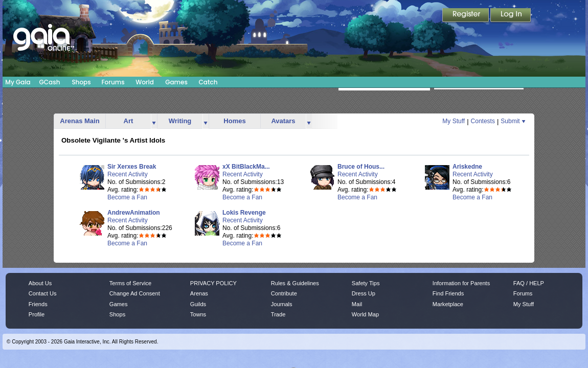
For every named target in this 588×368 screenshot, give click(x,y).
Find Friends (448, 293)
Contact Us (43, 293)
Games (176, 82)
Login (511, 16)
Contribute (284, 293)
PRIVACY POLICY (213, 283)
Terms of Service (130, 283)
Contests (483, 121)
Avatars (283, 121)
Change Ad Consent (135, 293)
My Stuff (454, 121)
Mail (357, 304)
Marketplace (448, 304)
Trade (278, 314)
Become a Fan (127, 197)
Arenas (199, 293)
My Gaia (18, 82)
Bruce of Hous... (361, 167)
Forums (113, 82)
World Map (365, 314)
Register (466, 16)
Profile (37, 314)
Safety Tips (366, 283)
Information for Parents (461, 283)
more (154, 121)
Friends (38, 304)
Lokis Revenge (244, 213)
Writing (180, 121)
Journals (282, 304)
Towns (198, 314)
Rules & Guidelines (295, 283)
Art (129, 121)
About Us (40, 283)
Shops (81, 82)
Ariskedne (467, 167)
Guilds (198, 304)
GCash (50, 82)
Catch (208, 82)
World (145, 82)
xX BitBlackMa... (246, 167)
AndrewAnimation (134, 213)
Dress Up (364, 293)
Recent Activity (128, 174)
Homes (234, 121)
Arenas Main (80, 121)
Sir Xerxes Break (132, 167)
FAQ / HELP (529, 283)
